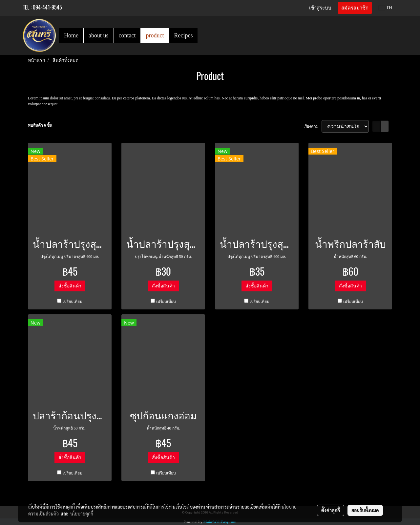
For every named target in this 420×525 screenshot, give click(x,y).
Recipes (183, 35)
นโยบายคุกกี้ (82, 514)
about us (99, 35)
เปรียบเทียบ (73, 302)
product (155, 35)
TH (385, 8)
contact (127, 35)
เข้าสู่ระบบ (320, 8)
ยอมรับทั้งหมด (365, 510)
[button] (203, 35)
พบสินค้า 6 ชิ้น (40, 125)
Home (71, 35)
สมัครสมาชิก (355, 8)
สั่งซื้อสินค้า (70, 286)
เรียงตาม (313, 126)
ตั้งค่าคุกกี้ (331, 510)
